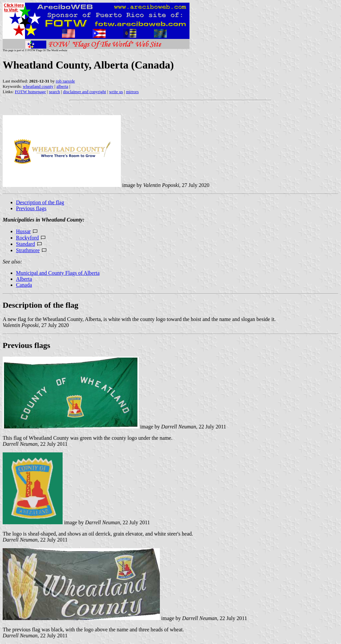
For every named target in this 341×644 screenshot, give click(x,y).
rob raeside (65, 81)
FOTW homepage (30, 92)
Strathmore (28, 250)
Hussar (23, 231)
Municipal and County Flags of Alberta (58, 273)
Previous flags (31, 208)
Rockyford (27, 238)
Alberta (24, 279)
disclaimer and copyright (84, 92)
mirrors (132, 92)
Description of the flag (40, 202)
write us (116, 92)
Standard (25, 244)
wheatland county (38, 86)
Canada (24, 285)
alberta (62, 86)
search (54, 92)
